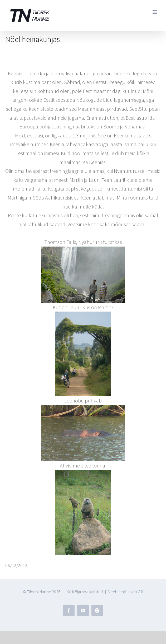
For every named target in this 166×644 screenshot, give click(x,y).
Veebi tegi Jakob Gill (126, 592)
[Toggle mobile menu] (155, 12)
